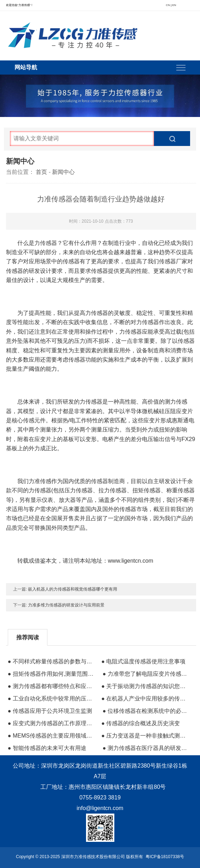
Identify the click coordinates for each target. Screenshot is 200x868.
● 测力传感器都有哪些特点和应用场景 (52, 686)
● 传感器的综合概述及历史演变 (141, 723)
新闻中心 (63, 172)
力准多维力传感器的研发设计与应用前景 (66, 605)
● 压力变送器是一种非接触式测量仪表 (145, 736)
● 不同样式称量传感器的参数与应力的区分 (52, 661)
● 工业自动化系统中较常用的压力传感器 (52, 699)
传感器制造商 (108, 481)
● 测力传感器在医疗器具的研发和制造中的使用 (146, 748)
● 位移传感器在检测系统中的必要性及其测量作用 (146, 711)
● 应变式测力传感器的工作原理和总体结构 (52, 723)
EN (174, 5)
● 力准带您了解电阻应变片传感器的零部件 (146, 674)
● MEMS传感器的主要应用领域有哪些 (52, 736)
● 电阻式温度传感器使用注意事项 (143, 661)
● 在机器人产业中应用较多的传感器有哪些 (145, 699)
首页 (41, 172)
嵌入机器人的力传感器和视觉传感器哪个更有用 (73, 589)
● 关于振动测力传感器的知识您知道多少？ (145, 686)
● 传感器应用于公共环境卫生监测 (50, 711)
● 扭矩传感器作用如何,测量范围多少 (52, 674)
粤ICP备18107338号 (165, 857)
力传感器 (46, 243)
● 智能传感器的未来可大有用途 (47, 748)
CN (168, 5)
